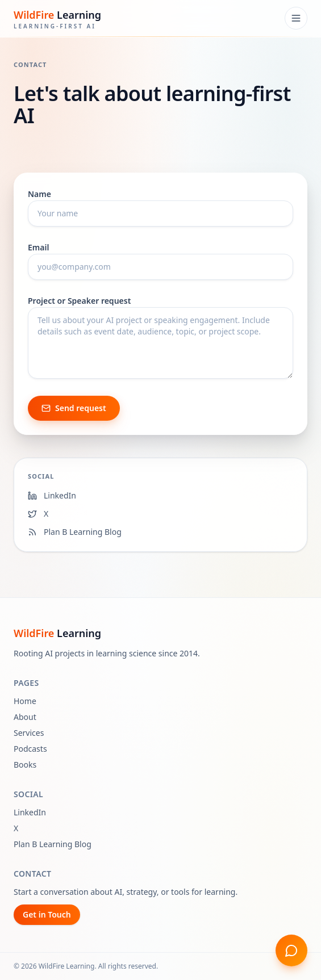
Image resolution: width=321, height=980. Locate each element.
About (25, 717)
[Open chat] (291, 950)
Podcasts (30, 749)
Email (38, 247)
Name (39, 194)
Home (25, 701)
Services (29, 733)
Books (25, 765)
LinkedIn (30, 812)
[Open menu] (296, 18)
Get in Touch (47, 914)
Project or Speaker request (79, 301)
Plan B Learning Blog (53, 844)
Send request (74, 408)
